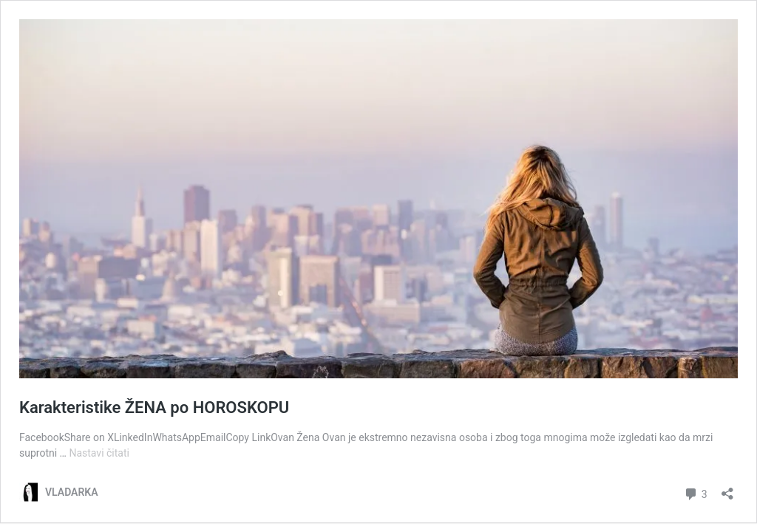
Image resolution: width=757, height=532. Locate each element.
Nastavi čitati (99, 453)
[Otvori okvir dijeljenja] (727, 489)
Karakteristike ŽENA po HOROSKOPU (154, 407)
